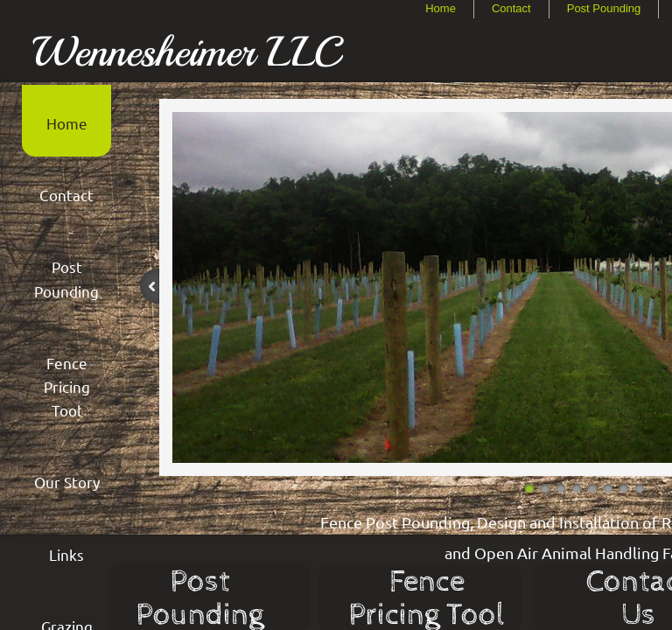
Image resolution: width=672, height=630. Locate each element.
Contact (511, 8)
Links (66, 554)
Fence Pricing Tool (67, 386)
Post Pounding (604, 8)
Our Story (67, 482)
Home (441, 8)
